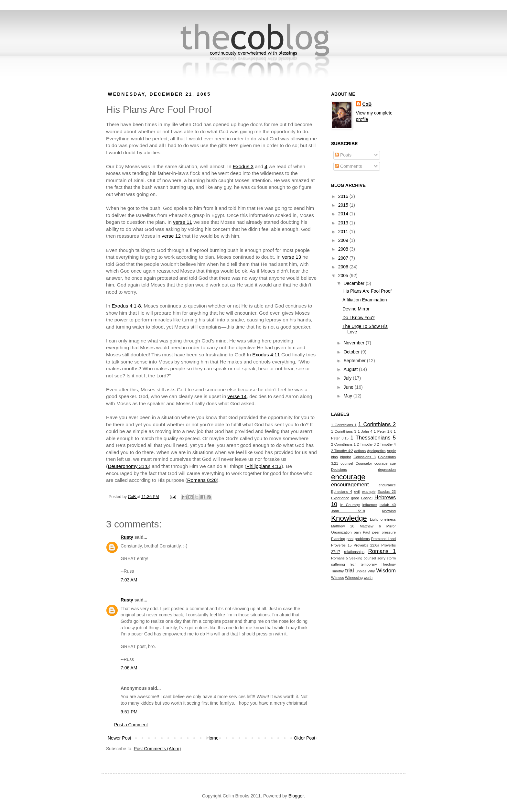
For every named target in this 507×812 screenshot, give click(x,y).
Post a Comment (131, 725)
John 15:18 (348, 511)
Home (212, 738)
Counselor (364, 463)
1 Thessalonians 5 (373, 438)
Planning (338, 539)
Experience (340, 498)
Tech (353, 564)
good (355, 498)
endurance (387, 485)
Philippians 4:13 (264, 466)
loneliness (388, 519)
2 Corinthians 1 (343, 444)
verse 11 (183, 222)
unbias (361, 571)
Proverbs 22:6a (367, 545)
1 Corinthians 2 (377, 424)
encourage (348, 477)
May (348, 396)
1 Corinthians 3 (344, 431)
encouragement (350, 485)
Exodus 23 (387, 492)
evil (357, 492)
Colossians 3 (365, 457)
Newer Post (119, 738)
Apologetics (376, 451)
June (349, 387)
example (369, 492)
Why (371, 571)
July (348, 378)
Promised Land (383, 539)
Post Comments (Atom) (157, 749)
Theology (388, 564)
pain (357, 532)
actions (360, 451)
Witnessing (354, 578)
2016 (344, 196)
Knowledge (349, 518)
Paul (366, 532)
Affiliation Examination (365, 300)
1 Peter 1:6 (383, 431)
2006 (344, 267)
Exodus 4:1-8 (126, 306)
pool (350, 539)
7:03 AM (129, 580)
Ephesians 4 (342, 492)
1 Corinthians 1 (344, 425)
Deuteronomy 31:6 (128, 466)
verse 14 (237, 396)
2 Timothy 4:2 (342, 451)
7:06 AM (129, 668)
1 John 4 (365, 431)
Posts (343, 155)
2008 (344, 249)
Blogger (296, 796)
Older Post (305, 738)
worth (368, 578)
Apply (391, 451)
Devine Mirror (356, 309)
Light (374, 519)
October (352, 352)
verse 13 (291, 257)
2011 (344, 232)
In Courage (350, 505)
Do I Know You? (359, 318)
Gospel (367, 498)
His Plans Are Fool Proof (367, 291)
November (354, 343)
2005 (344, 276)
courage (381, 463)
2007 (344, 258)
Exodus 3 (243, 166)
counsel (347, 463)
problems (362, 539)
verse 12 (172, 236)
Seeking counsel (363, 558)
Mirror (391, 526)
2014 (344, 214)
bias (334, 457)
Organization (341, 532)
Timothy (337, 571)
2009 (344, 240)
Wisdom (386, 571)
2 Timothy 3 (366, 444)
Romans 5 (340, 558)
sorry (381, 558)
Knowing (389, 511)
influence (370, 505)
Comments (349, 166)
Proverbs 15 (341, 545)
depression (387, 470)
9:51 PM (129, 712)
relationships (354, 552)
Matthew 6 (370, 526)
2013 (344, 223)
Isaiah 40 (388, 505)
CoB (367, 104)
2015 (344, 205)
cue (393, 463)
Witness (338, 578)
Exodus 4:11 (266, 355)
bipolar (346, 457)
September (355, 361)
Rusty (127, 537)
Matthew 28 (343, 526)
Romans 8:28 (202, 480)
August (351, 369)
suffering (338, 564)
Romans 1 (382, 551)
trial (349, 571)
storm (391, 558)
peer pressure (384, 532)
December (354, 283)
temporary (369, 564)
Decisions (339, 470)
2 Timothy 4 (386, 444)
